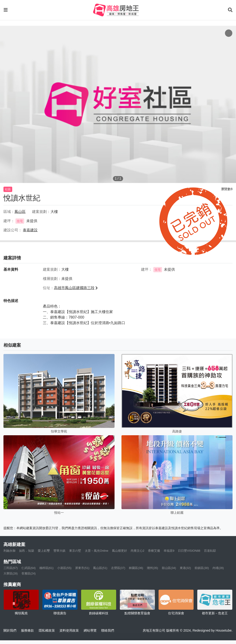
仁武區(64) (29, 568)
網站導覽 (90, 630)
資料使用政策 (69, 630)
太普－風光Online (97, 551)
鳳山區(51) (100, 568)
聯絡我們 (108, 630)
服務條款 (27, 630)
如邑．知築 (27, 551)
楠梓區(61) (47, 568)
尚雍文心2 (137, 551)
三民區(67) (11, 568)
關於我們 (10, 630)
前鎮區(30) (202, 568)
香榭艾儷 (154, 551)
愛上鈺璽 (44, 551)
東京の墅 (75, 551)
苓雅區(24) (29, 573)
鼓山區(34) (169, 568)
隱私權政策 (47, 630)
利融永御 (9, 551)
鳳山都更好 (119, 551)
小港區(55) (64, 568)
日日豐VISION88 (189, 551)
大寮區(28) (11, 573)
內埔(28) (218, 568)
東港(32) (185, 568)
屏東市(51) (82, 568)
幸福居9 (169, 551)
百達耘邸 (210, 551)
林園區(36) (136, 568)
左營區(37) (118, 568)
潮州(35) (152, 568)
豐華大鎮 (59, 551)
